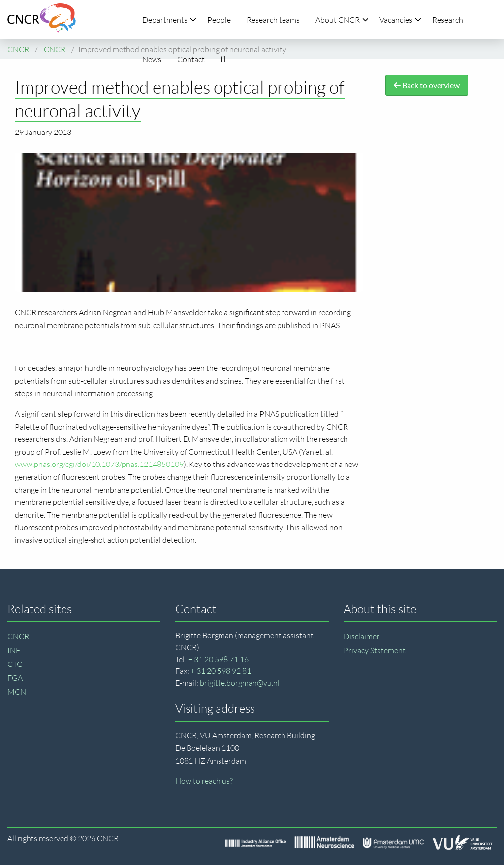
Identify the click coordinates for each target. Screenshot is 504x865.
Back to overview (427, 85)
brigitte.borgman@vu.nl (240, 683)
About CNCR (342, 20)
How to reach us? (204, 781)
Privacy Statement (375, 650)
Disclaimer (362, 636)
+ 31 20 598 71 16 (218, 659)
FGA (15, 678)
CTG (15, 664)
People (219, 20)
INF (14, 650)
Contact (191, 59)
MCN (17, 692)
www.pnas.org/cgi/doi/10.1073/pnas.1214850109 (99, 464)
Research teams (273, 20)
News (152, 59)
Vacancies (400, 20)
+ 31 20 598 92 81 (221, 671)
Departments (169, 20)
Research (448, 20)
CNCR (18, 636)
